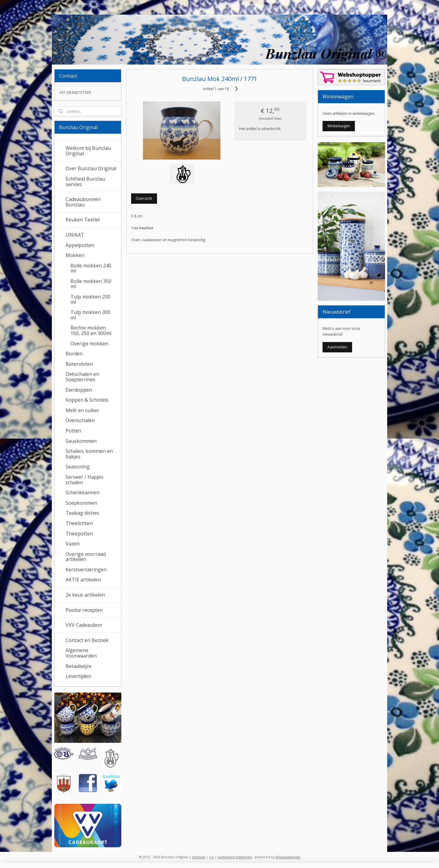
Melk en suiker (82, 410)
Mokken (75, 255)
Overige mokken (89, 344)
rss (211, 857)
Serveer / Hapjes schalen (84, 480)
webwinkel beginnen (235, 857)
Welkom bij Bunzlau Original (88, 151)
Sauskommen (81, 441)
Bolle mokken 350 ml (91, 284)
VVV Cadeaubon (84, 625)
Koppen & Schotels (87, 400)
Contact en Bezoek (87, 640)
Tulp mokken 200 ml (90, 299)
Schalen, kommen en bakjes (89, 454)
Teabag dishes (82, 513)
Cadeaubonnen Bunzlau (83, 202)
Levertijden (78, 676)
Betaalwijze (79, 666)
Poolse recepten (84, 610)
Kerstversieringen (86, 570)
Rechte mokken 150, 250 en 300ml (91, 330)
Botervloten (79, 364)
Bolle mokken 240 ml (91, 268)
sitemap (199, 857)
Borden (74, 354)
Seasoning (78, 467)
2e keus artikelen (85, 595)
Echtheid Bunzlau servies (85, 182)
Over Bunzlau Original (91, 168)
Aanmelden (337, 347)
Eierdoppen (79, 390)
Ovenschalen (80, 420)
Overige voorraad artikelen (86, 557)
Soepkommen (81, 503)
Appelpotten (80, 245)
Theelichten (79, 523)
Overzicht (144, 198)
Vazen (73, 544)
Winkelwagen (339, 126)
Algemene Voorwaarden (81, 653)
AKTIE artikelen (83, 580)
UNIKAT (75, 235)
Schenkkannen (82, 492)
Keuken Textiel (83, 220)
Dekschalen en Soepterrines (82, 377)
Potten (73, 431)
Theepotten (79, 534)
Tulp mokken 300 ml (90, 315)
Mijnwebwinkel (288, 857)
